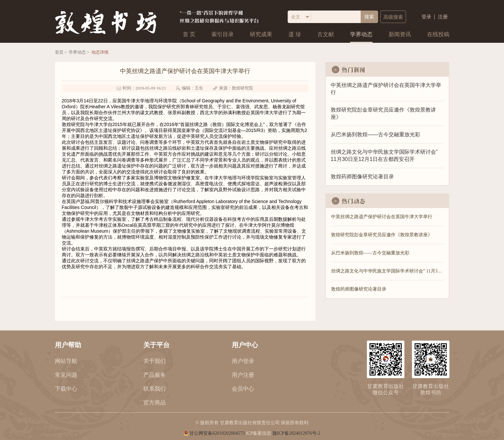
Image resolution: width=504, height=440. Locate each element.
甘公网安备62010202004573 (217, 433)
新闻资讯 (400, 34)
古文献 (326, 34)
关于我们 (155, 361)
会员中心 (243, 389)
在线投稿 (438, 34)
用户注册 (243, 375)
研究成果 (261, 34)
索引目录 (223, 34)
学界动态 (361, 34)
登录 (426, 17)
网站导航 (66, 361)
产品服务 (155, 375)
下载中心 (66, 389)
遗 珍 (295, 34)
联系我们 (155, 389)
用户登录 (243, 361)
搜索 (369, 17)
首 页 (189, 34)
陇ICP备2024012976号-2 (296, 433)
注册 (443, 17)
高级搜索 (393, 17)
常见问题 (66, 375)
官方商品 (155, 403)
